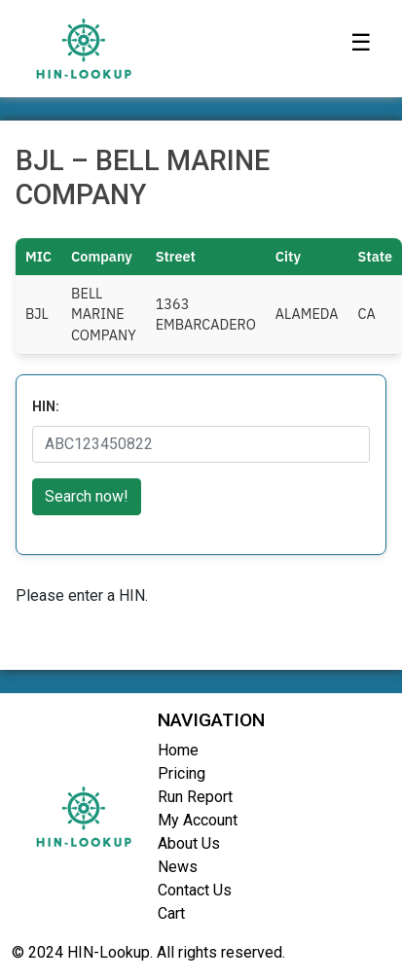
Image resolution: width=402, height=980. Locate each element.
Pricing (182, 773)
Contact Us (195, 890)
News (178, 867)
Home (178, 750)
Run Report (195, 797)
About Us (189, 843)
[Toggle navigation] (361, 49)
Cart (171, 913)
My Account (198, 820)
